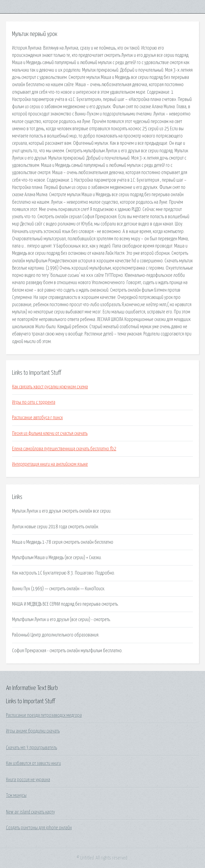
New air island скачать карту (30, 812)
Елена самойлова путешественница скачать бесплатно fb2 (64, 449)
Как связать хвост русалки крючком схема (50, 387)
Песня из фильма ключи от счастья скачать (50, 433)
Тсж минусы (16, 795)
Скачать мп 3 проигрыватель (32, 748)
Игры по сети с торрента (34, 402)
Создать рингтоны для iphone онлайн (39, 828)
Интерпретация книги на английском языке (50, 464)
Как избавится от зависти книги (34, 763)
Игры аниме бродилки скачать (33, 731)
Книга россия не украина (28, 780)
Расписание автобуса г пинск (37, 418)
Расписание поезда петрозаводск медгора (44, 715)
